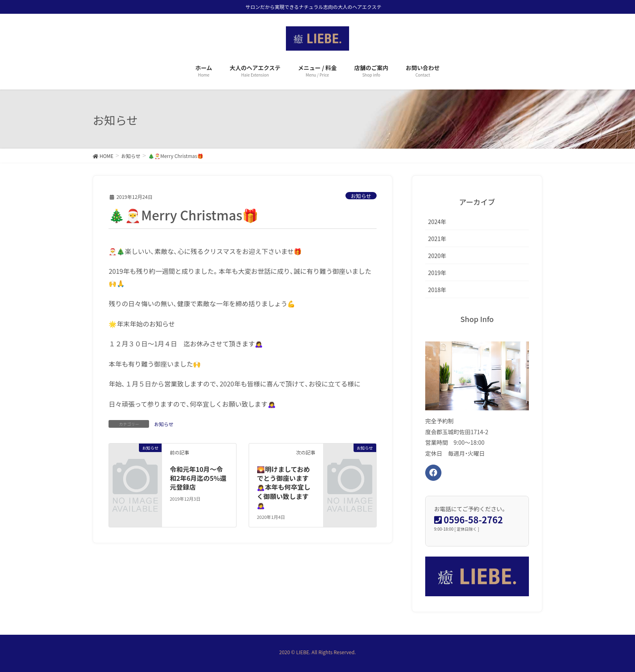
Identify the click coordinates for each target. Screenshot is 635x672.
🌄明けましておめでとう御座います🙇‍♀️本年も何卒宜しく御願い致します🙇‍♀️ (283, 487)
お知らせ (361, 196)
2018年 (437, 290)
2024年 (437, 222)
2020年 (437, 256)
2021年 (437, 239)
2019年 (437, 273)
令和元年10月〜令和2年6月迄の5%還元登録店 (198, 478)
